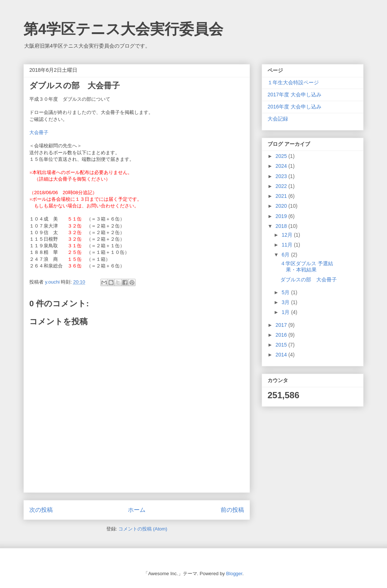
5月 (286, 292)
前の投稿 (232, 510)
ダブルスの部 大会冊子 (309, 280)
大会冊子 (39, 132)
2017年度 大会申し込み (294, 95)
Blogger (234, 574)
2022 (282, 186)
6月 (286, 255)
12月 (288, 235)
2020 (282, 206)
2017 (282, 325)
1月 (286, 312)
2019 (282, 216)
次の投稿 (41, 510)
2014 (282, 355)
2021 (282, 196)
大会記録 (278, 119)
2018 (282, 226)
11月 (288, 245)
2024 (282, 166)
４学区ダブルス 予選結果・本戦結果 (307, 267)
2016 (282, 335)
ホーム (137, 510)
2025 (282, 156)
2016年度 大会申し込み (294, 107)
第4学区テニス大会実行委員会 (123, 29)
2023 (282, 176)
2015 (282, 345)
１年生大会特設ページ (293, 82)
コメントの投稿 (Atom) (143, 529)
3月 (286, 302)
